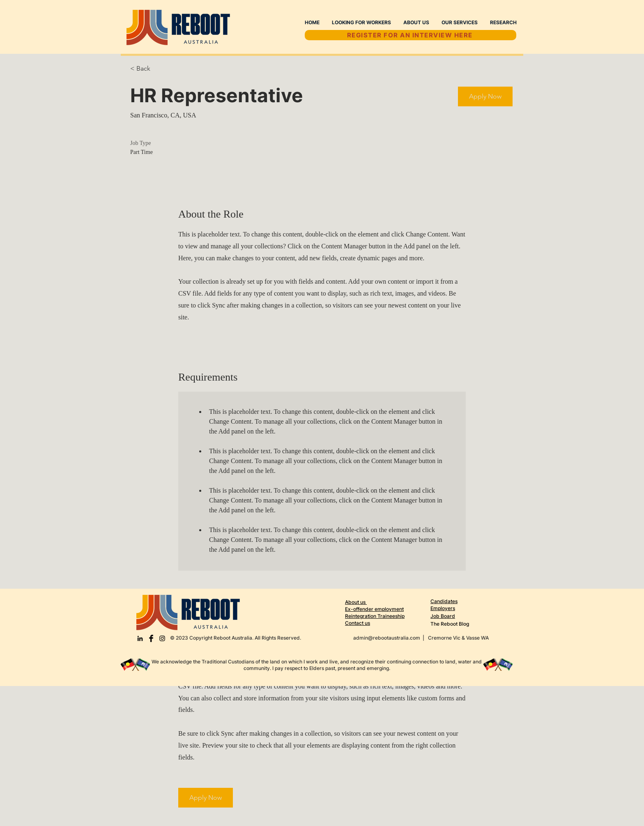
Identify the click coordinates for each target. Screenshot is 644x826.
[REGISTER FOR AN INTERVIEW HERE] (411, 35)
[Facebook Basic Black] (151, 638)
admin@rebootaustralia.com (387, 638)
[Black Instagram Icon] (162, 638)
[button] (485, 96)
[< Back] (159, 69)
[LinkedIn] (140, 638)
